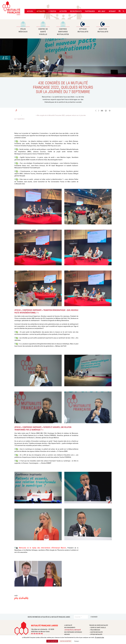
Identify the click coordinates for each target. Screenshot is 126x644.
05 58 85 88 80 (37, 634)
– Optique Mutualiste (96, 634)
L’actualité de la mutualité (72, 630)
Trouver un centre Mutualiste (99, 625)
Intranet (112, 11)
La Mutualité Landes (29, 115)
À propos (52, 11)
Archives (67, 634)
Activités (63, 11)
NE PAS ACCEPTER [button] (66, 641)
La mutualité (68, 625)
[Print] (106, 111)
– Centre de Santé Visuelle (98, 627)
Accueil (30, 11)
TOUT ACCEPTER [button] (52, 641)
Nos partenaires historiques (73, 632)
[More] (110, 111)
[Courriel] (81, 617)
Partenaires (90, 11)
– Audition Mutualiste (96, 632)
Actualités (41, 11)
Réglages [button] (77, 641)
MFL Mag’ (102, 11)
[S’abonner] (94, 617)
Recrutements (76, 11)
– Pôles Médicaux (95, 630)
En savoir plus (100, 637)
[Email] (102, 111)
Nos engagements (70, 627)
